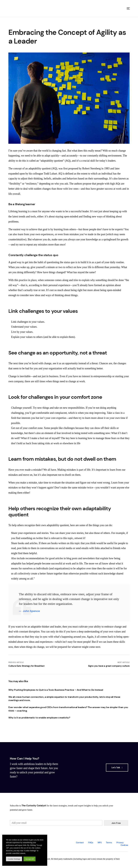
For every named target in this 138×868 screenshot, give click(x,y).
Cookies (124, 845)
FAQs (91, 842)
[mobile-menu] (127, 8)
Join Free (116, 823)
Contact (80, 842)
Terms (109, 842)
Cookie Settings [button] (14, 859)
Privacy (120, 842)
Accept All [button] (30, 859)
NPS (100, 842)
